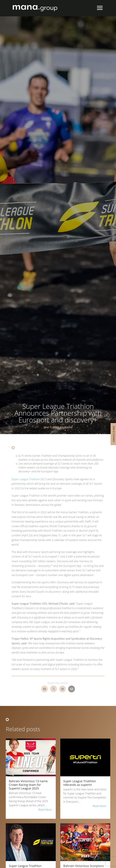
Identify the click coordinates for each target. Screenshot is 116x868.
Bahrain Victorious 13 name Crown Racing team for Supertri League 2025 (28, 785)
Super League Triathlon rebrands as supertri (80, 783)
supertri (67, 427)
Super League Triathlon (26, 479)
